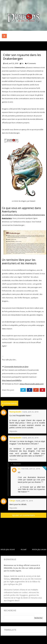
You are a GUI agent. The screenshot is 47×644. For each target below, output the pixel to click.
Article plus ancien (39, 549)
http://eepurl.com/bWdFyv (12, 380)
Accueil (23, 549)
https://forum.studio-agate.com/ (32, 384)
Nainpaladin (15, 412)
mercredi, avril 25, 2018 (31, 469)
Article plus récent (8, 549)
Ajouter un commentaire (23, 515)
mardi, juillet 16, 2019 (24, 501)
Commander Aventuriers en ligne (16, 367)
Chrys (12, 501)
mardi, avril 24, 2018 (30, 412)
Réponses (17, 464)
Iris (19, 469)
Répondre (13, 431)
